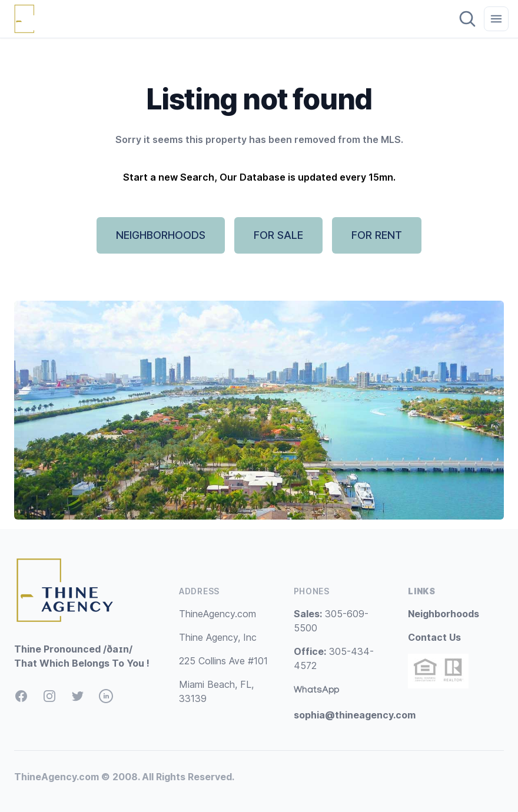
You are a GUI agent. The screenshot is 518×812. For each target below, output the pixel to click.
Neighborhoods (444, 614)
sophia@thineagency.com (355, 715)
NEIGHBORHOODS (161, 235)
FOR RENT (377, 235)
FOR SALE (278, 235)
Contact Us (434, 637)
